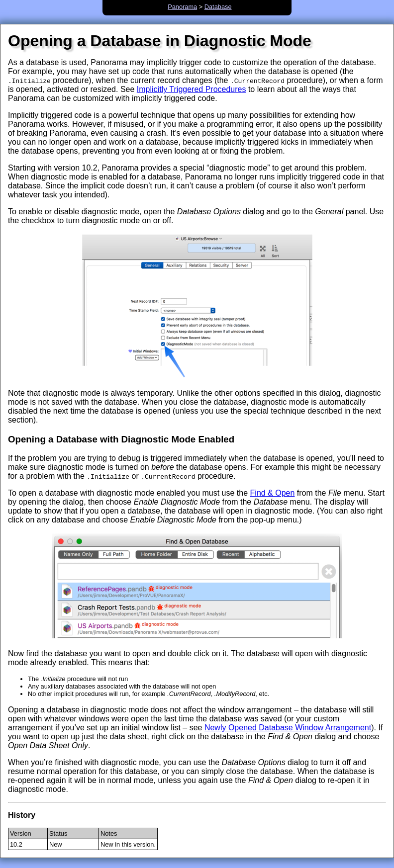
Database (218, 7)
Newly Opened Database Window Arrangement (288, 728)
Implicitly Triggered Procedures (192, 89)
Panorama (182, 7)
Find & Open (273, 493)
